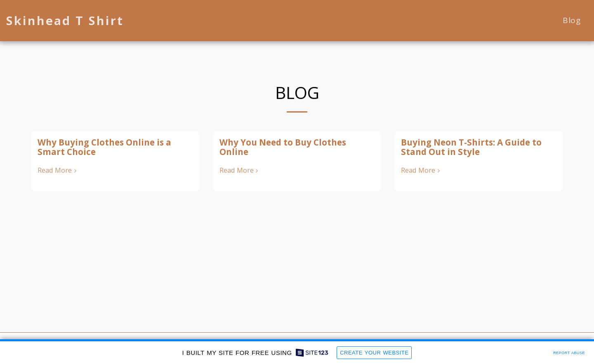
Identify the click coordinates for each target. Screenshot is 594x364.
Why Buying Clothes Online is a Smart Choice (104, 147)
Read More (58, 170)
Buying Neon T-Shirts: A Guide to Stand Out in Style (471, 147)
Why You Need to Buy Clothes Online (283, 147)
